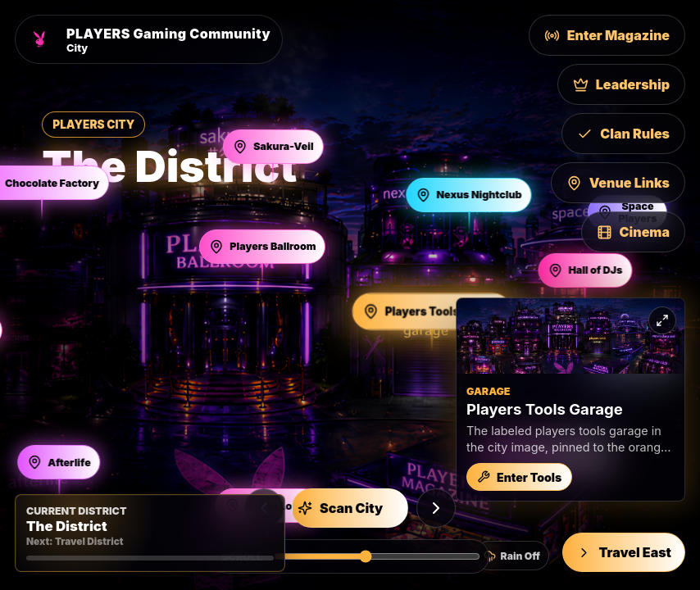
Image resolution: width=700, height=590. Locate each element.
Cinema (633, 232)
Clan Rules (623, 134)
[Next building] (436, 508)
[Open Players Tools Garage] (432, 311)
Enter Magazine (607, 35)
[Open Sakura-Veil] (273, 147)
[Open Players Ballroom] (262, 247)
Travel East (624, 552)
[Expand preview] (662, 320)
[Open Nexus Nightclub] (468, 195)
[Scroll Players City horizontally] (377, 556)
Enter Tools (519, 477)
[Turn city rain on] (512, 556)
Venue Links (618, 183)
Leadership (621, 84)
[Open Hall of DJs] (585, 270)
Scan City (340, 508)
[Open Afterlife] (59, 462)
